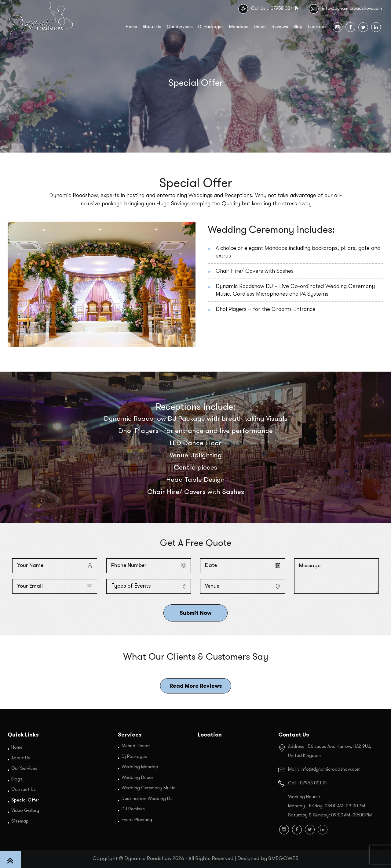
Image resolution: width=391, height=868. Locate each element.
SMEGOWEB (283, 859)
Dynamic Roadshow (148, 859)
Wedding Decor (137, 778)
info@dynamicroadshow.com (352, 9)
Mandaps (239, 27)
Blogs (17, 779)
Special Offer (25, 800)
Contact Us (24, 790)
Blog (298, 27)
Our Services (180, 27)
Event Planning (137, 820)
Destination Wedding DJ (147, 799)
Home (132, 27)
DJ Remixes (133, 809)
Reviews (280, 27)
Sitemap (20, 821)
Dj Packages (211, 27)
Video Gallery (25, 811)
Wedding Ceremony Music (148, 788)
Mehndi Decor (136, 746)
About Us (152, 27)
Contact (317, 27)
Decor (260, 27)
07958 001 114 (285, 9)
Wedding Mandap (140, 767)
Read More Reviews (196, 686)
